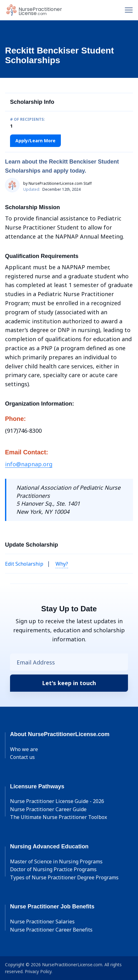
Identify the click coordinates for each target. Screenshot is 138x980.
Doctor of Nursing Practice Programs (53, 869)
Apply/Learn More (35, 141)
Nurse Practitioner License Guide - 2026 (57, 801)
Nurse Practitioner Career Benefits (51, 930)
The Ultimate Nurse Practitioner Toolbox (58, 817)
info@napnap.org (29, 464)
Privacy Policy (38, 971)
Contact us (22, 757)
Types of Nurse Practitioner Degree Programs (64, 877)
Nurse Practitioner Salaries (42, 922)
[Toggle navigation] (129, 10)
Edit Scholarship (24, 564)
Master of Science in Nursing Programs (56, 861)
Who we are (24, 749)
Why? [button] (62, 564)
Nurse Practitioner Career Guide (48, 809)
